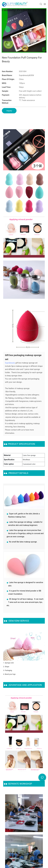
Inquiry (9, 111)
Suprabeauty (10, 362)
